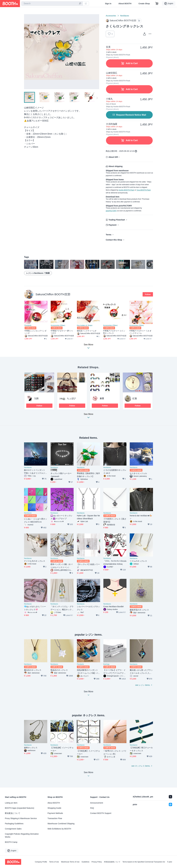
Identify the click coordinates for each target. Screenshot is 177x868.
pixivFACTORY (111, 211)
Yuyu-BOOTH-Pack (144, 190)
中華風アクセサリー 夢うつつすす (62, 332)
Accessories (111, 16)
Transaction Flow (55, 818)
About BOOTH (125, 4)
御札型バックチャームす (87, 331)
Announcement (97, 803)
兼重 (102, 398)
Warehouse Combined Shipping (61, 824)
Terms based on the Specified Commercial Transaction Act (144, 862)
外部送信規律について (112, 862)
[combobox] (52, 4)
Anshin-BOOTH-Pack (126, 190)
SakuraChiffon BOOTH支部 (53, 294)
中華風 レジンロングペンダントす (35, 332)
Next (97, 52)
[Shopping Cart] (157, 4)
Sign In (108, 4)
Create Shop (144, 4)
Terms (109, 235)
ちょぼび (71, 398)
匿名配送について (13, 813)
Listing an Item (11, 803)
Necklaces (125, 16)
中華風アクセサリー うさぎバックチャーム (140, 332)
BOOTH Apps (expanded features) (20, 808)
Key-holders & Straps (85, 325)
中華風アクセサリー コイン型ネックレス (114, 332)
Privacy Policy (97, 862)
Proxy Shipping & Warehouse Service (21, 818)
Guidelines (86, 862)
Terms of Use (54, 862)
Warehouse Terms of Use (70, 862)
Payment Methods (55, 813)
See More (88, 417)
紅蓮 (135, 398)
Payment (112, 225)
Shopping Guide (54, 808)
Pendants (28, 325)
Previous (26, 52)
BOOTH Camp (11, 842)
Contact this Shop (114, 240)
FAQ (92, 808)
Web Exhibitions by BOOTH (59, 829)
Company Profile (41, 862)
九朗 (36, 398)
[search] (80, 4)
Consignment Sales (13, 829)
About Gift (113, 157)
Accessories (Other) (58, 325)
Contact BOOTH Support (101, 813)
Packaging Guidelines (14, 824)
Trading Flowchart (117, 220)
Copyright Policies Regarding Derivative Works (22, 835)
